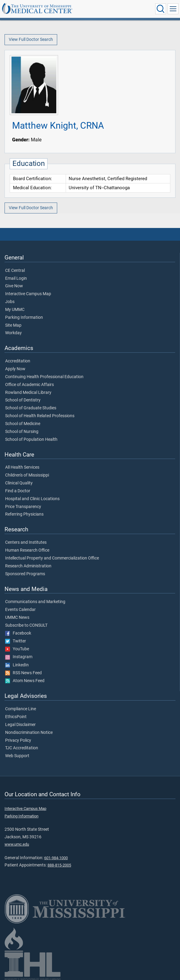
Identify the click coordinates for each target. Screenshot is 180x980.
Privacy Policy (18, 741)
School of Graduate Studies (31, 408)
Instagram (19, 657)
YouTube (17, 649)
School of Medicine (23, 424)
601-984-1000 (56, 858)
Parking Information (24, 318)
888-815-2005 (59, 865)
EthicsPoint (16, 717)
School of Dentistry (23, 400)
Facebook (18, 633)
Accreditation (18, 361)
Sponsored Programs (25, 574)
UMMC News (17, 618)
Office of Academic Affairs (29, 385)
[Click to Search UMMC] (161, 9)
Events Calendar (20, 610)
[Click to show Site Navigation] (173, 9)
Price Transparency (23, 507)
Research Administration (28, 566)
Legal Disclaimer (20, 725)
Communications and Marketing (35, 602)
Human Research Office (27, 550)
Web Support (17, 756)
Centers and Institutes (26, 543)
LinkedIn (17, 665)
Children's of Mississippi (27, 475)
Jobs (10, 302)
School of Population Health (31, 440)
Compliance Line (21, 709)
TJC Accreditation (22, 748)
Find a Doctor (18, 491)
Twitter (16, 641)
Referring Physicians (24, 514)
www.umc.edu (17, 844)
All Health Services (22, 467)
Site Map (13, 325)
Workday (13, 333)
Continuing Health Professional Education (44, 377)
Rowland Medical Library (28, 393)
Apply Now (15, 369)
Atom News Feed (25, 681)
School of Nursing (22, 432)
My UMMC (15, 310)
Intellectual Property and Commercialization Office (52, 558)
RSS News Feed (23, 673)
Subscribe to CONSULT (26, 625)
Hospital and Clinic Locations (32, 499)
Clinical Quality (19, 483)
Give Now (14, 286)
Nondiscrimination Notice (29, 733)
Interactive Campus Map (28, 294)
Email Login (16, 279)
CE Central (15, 271)
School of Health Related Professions (40, 416)
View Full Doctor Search (31, 40)
